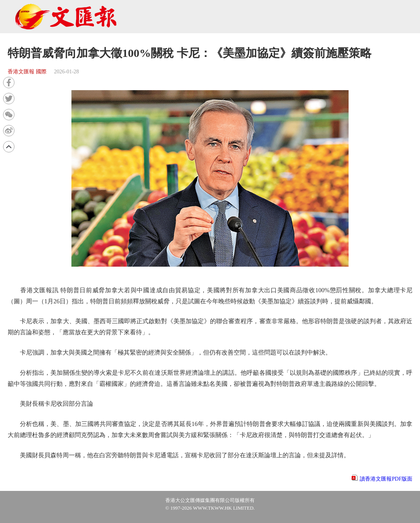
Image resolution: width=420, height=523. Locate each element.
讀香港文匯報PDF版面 (386, 479)
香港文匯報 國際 (27, 72)
